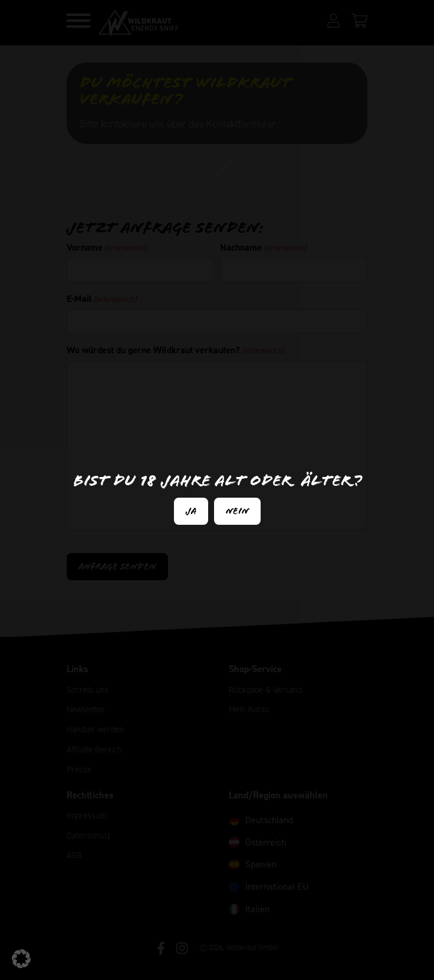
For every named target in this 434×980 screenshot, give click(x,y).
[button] (21, 959)
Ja (191, 511)
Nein (237, 511)
